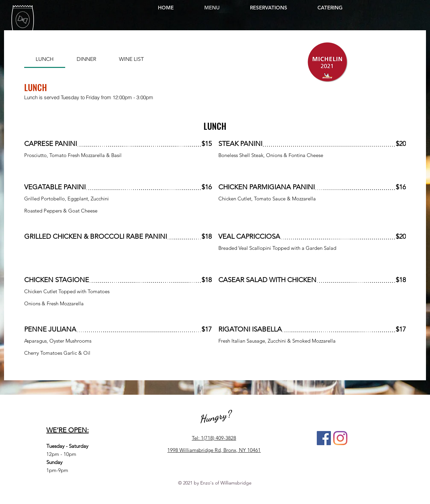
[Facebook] (324, 438)
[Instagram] (340, 438)
